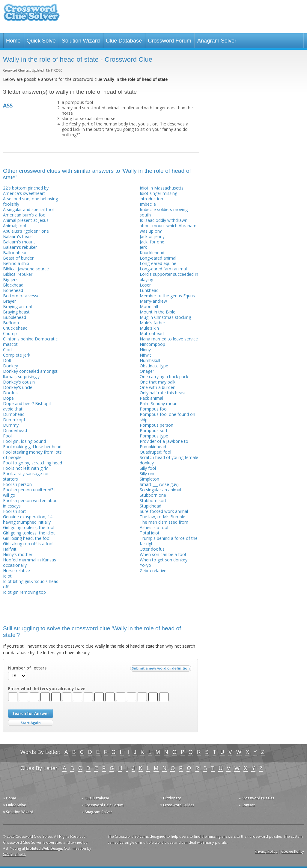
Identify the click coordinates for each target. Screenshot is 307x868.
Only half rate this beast (163, 393)
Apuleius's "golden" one (26, 231)
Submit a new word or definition (161, 670)
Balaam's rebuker (20, 247)
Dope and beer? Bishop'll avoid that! (27, 406)
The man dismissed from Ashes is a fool (164, 525)
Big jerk (10, 280)
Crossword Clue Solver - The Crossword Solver (31, 15)
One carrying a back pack (164, 377)
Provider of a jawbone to (164, 441)
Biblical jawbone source (26, 269)
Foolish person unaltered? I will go (29, 492)
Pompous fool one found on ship (167, 417)
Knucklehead (152, 253)
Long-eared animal (158, 258)
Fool (7, 436)
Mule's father (152, 323)
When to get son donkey (164, 560)
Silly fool (148, 468)
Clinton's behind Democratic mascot (30, 341)
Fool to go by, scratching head (33, 463)
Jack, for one (152, 242)
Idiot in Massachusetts (162, 188)
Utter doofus (152, 549)
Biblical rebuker (18, 274)
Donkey (10, 366)
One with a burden (158, 387)
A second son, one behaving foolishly (30, 201)
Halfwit (10, 549)
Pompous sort (154, 430)
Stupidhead (151, 506)
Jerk (143, 247)
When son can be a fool (163, 554)
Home (13, 41)
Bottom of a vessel (22, 296)
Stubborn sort (153, 500)
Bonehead (13, 290)
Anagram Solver (217, 41)
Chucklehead (15, 328)
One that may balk (158, 382)
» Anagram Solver (97, 812)
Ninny (145, 350)
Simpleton (149, 479)
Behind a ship (16, 263)
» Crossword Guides (177, 805)
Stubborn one (153, 495)
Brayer (9, 301)
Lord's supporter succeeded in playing (169, 277)
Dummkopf (14, 420)
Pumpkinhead (153, 447)
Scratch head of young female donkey (169, 460)
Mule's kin (149, 328)
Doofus (10, 393)
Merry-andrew (153, 301)
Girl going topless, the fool (29, 527)
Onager (147, 371)
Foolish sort (15, 511)
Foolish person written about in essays (31, 503)
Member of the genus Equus (167, 296)
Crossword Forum (170, 41)
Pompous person (156, 425)
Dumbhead (14, 414)
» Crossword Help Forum (103, 805)
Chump (10, 333)
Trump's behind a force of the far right (169, 541)
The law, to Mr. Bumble (162, 517)
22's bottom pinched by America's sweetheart (26, 191)
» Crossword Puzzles (256, 798)
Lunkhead (149, 290)
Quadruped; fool (155, 452)
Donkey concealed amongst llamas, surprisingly (30, 374)
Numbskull (150, 360)
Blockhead (13, 285)
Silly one (148, 474)
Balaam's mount (19, 242)
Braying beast (16, 312)
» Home (10, 798)
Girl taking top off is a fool (28, 544)
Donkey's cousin (19, 382)
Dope (8, 398)
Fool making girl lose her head (32, 447)
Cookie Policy (293, 851)
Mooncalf (149, 306)
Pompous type (154, 436)
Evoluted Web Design (44, 848)
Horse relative (16, 571)
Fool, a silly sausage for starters (26, 476)
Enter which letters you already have (47, 689)
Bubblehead (15, 317)
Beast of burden (19, 258)
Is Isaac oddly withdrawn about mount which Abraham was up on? (168, 226)
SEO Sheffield (14, 854)
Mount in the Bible (158, 312)
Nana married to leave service (169, 339)
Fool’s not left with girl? (25, 468)
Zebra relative (153, 571)
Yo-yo (145, 565)
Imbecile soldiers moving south (164, 212)
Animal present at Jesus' (26, 220)
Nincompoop (152, 344)
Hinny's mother (18, 554)
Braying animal (17, 306)
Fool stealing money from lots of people (32, 455)
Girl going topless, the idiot (29, 533)
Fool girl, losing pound (24, 441)
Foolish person (17, 484)
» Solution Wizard (18, 812)
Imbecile (148, 204)
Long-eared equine (158, 263)
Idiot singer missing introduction (158, 196)
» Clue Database (95, 798)
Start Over (31, 723)
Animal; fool (15, 226)
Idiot (7, 576)
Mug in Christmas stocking (165, 317)
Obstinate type (154, 366)
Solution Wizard (81, 41)
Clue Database (124, 41)
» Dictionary (170, 798)
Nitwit (145, 355)
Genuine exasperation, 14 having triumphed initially (28, 519)
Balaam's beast (18, 236)
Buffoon (11, 323)
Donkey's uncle (18, 387)
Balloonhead (15, 253)
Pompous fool (154, 409)
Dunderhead (15, 430)
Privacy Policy (266, 851)
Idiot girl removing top (24, 592)
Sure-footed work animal (164, 511)
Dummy (11, 425)
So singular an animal (160, 490)
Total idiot (150, 533)
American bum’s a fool (25, 215)
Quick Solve (41, 41)
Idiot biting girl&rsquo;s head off (31, 584)
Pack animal (151, 398)
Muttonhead (152, 333)
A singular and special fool (28, 209)
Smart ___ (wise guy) (159, 484)
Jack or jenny (152, 236)
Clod (7, 350)
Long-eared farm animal (163, 269)
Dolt (7, 360)
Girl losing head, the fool (27, 538)
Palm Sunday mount (159, 403)
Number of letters (27, 668)
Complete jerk (17, 355)
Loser (145, 285)
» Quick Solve (15, 805)
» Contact (247, 805)
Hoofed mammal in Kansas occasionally (30, 562)
